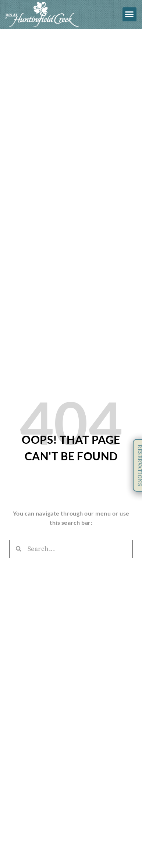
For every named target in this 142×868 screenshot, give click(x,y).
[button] (129, 14)
